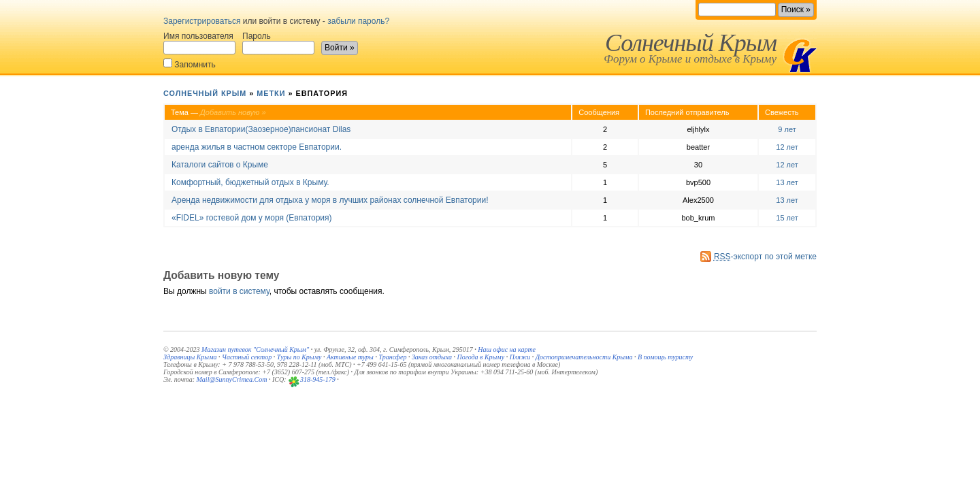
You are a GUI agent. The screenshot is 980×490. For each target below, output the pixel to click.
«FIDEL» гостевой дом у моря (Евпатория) (252, 218)
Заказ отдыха (432, 357)
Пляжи (520, 357)
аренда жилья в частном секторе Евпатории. (257, 147)
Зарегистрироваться (202, 21)
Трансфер (392, 357)
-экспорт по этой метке (765, 257)
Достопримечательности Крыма (584, 357)
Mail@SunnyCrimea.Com (232, 379)
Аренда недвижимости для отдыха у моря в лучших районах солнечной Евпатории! (330, 200)
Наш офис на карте (507, 349)
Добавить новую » (233, 112)
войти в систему (239, 291)
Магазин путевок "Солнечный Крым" (255, 349)
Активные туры (350, 357)
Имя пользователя (199, 43)
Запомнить (190, 64)
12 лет (787, 147)
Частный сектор (247, 357)
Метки (271, 93)
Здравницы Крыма (190, 357)
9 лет (787, 129)
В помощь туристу (665, 357)
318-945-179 (318, 379)
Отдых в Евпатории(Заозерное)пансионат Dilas (261, 129)
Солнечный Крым (691, 43)
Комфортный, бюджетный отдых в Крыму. (250, 182)
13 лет (787, 182)
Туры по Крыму (299, 357)
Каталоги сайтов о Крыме (220, 165)
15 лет (787, 218)
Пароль (278, 43)
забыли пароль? (358, 21)
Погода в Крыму (481, 357)
